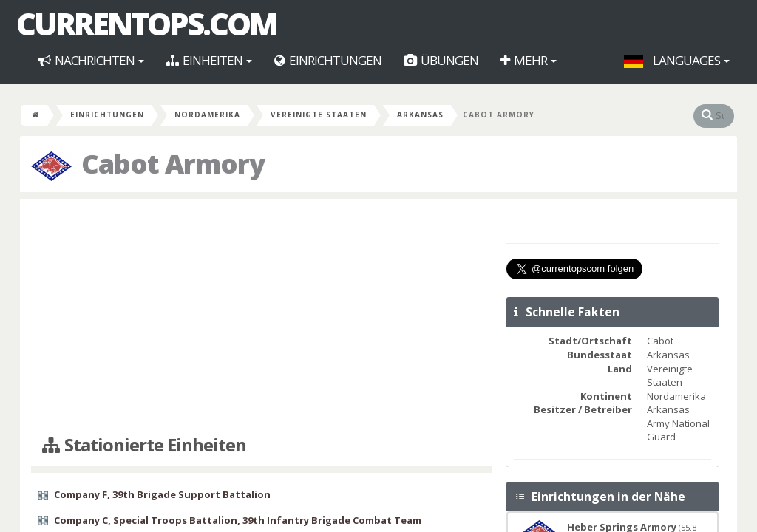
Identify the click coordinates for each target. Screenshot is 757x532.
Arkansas (420, 115)
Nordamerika (207, 115)
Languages (677, 60)
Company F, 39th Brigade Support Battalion (162, 494)
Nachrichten (91, 60)
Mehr (529, 60)
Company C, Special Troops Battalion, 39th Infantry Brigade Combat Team (238, 520)
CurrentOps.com (146, 24)
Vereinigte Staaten (319, 115)
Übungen (441, 60)
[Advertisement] (261, 318)
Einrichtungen (328, 60)
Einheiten (209, 60)
